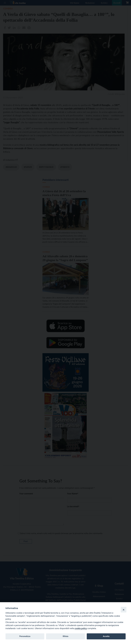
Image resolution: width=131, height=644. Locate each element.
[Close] (124, 610)
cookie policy (81, 628)
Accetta (106, 636)
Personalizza (25, 636)
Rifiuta (65, 636)
